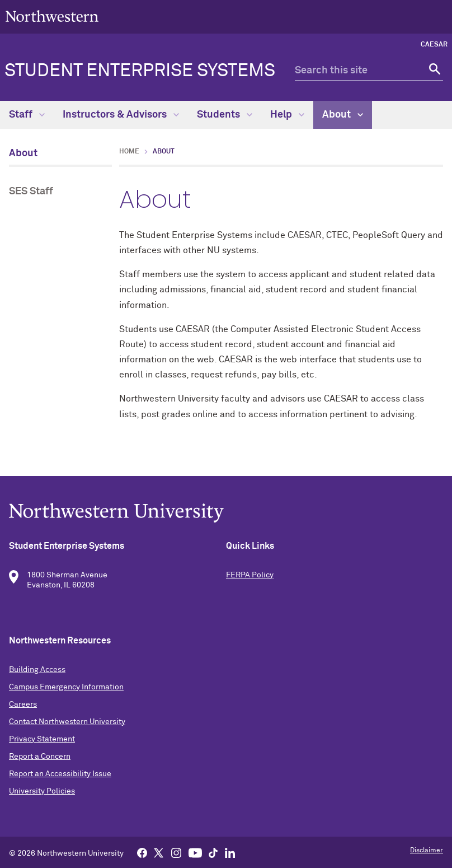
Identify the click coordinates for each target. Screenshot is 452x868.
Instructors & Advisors (121, 115)
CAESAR (434, 45)
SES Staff (31, 192)
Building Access (37, 670)
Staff (27, 115)
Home (129, 152)
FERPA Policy (250, 575)
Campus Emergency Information (66, 687)
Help (287, 115)
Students (225, 115)
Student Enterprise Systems (140, 71)
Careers (23, 704)
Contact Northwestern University (67, 722)
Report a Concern (40, 757)
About (343, 115)
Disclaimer (427, 851)
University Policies (42, 791)
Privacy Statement (42, 739)
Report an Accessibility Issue (60, 774)
